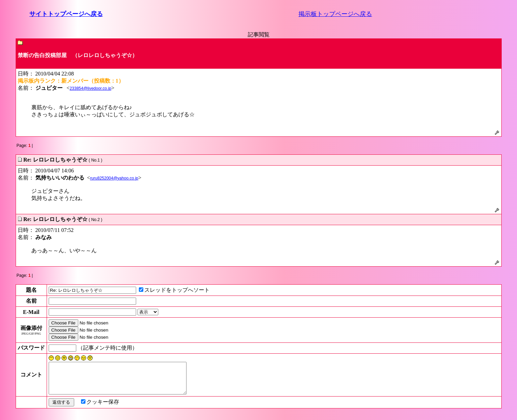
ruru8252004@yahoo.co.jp (114, 178)
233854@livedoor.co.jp (91, 88)
